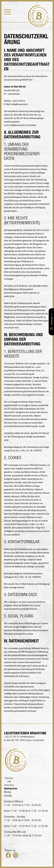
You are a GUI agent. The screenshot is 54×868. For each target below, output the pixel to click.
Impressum (9, 778)
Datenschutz (9, 785)
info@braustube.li (20, 104)
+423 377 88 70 (19, 101)
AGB (9, 782)
